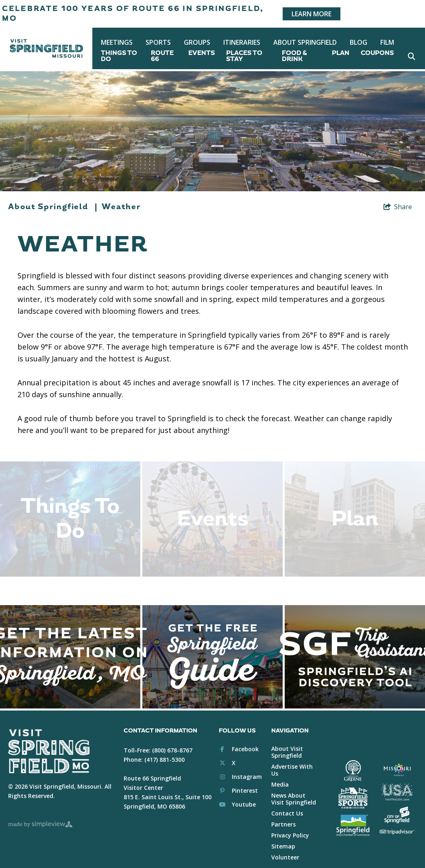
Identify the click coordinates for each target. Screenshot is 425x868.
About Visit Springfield (287, 742)
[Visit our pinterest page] (238, 781)
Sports (158, 42)
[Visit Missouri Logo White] (397, 760)
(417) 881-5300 (165, 749)
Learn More (312, 14)
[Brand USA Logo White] (397, 782)
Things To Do (119, 56)
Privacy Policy (290, 825)
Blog (359, 42)
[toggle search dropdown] (412, 56)
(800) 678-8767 (172, 740)
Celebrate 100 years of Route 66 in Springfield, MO (133, 14)
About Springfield (305, 42)
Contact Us (287, 803)
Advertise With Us (292, 760)
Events (202, 53)
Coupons (377, 53)
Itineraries (242, 42)
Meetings (117, 42)
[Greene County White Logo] (353, 761)
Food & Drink (294, 56)
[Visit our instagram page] (240, 767)
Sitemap (283, 836)
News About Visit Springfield (294, 789)
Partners (283, 814)
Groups (197, 42)
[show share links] (398, 207)
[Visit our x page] (227, 753)
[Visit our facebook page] (239, 739)
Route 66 (162, 56)
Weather (121, 207)
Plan (341, 53)
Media (280, 774)
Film (387, 42)
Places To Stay (244, 56)
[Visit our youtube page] (237, 795)
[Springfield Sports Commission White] (353, 788)
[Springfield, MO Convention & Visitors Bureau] (46, 48)
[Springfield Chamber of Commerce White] (353, 815)
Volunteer (285, 847)
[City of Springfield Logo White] (397, 805)
